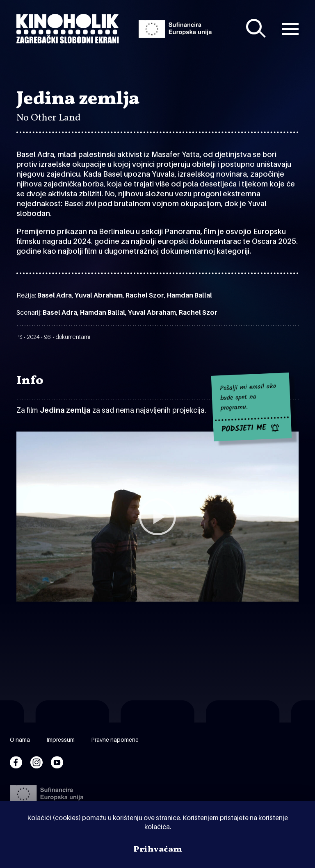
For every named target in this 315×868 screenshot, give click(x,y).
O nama (20, 740)
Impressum (60, 740)
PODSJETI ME (244, 429)
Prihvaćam (158, 850)
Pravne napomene (115, 740)
